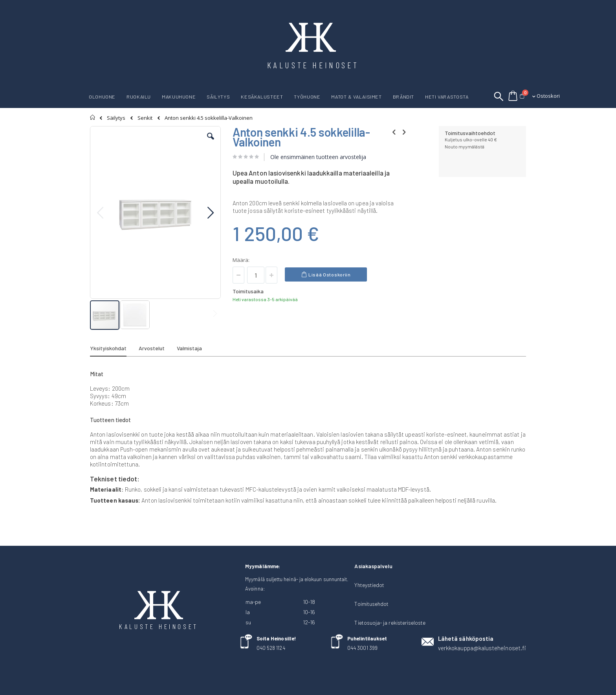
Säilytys (116, 118)
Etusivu (93, 117)
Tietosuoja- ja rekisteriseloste (390, 623)
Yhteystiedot (369, 585)
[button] (211, 142)
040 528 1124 (271, 648)
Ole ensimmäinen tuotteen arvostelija (318, 157)
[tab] (114, 349)
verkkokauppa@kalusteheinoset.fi (482, 648)
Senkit (145, 118)
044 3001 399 (362, 648)
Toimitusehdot (371, 604)
